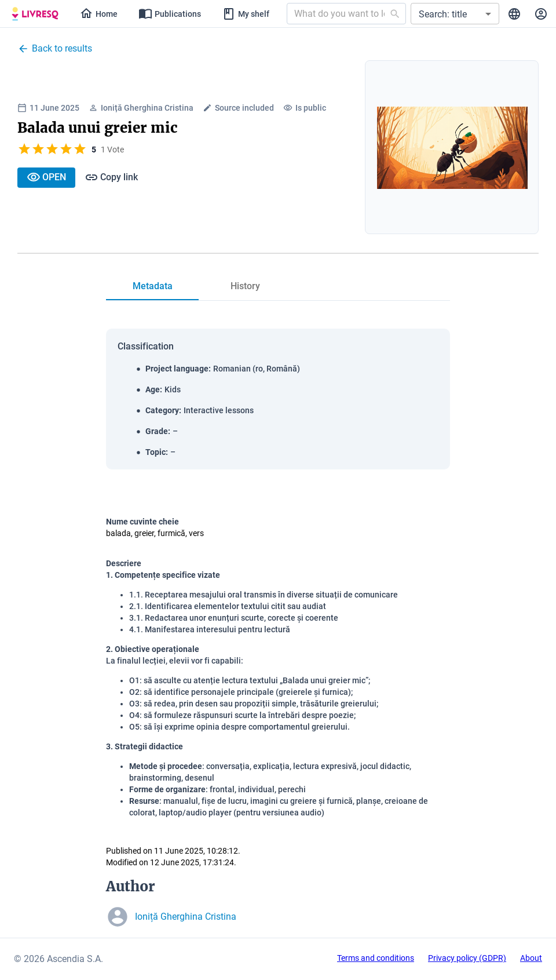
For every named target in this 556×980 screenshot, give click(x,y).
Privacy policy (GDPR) (467, 958)
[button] (455, 14)
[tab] (152, 286)
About (531, 958)
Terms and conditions (376, 958)
